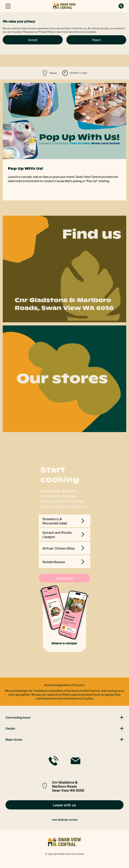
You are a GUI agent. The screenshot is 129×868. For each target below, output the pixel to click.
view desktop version (64, 820)
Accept (33, 40)
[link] (65, 6)
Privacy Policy (46, 32)
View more (65, 578)
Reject (96, 40)
